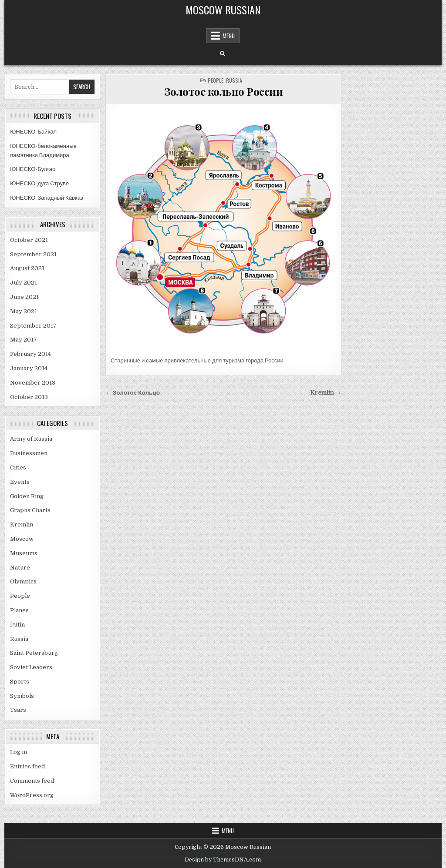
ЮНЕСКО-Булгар (33, 169)
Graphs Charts (30, 510)
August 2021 (27, 268)
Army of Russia (31, 439)
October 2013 (29, 397)
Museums (24, 553)
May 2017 (24, 340)
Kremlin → (326, 393)
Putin (17, 625)
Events (20, 482)
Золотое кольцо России (224, 91)
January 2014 (29, 368)
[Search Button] (223, 54)
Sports (20, 682)
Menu (229, 36)
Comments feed (32, 781)
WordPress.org (32, 795)
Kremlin (22, 524)
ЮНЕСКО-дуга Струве (39, 183)
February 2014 (30, 354)
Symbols (22, 696)
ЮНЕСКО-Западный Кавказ (47, 198)
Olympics (23, 581)
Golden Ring (27, 496)
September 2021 (33, 254)
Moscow (22, 539)
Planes (19, 610)
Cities (18, 468)
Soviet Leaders (31, 667)
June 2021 (24, 297)
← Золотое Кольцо (133, 393)
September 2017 (33, 326)
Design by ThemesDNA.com (223, 860)
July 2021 (24, 283)
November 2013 (33, 383)
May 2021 (24, 311)
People (20, 596)
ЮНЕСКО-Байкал (33, 132)
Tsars (18, 710)
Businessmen (29, 453)
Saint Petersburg (34, 653)
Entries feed (27, 766)
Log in (19, 752)
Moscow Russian (223, 10)
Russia (19, 639)
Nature (20, 568)
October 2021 (29, 240)
